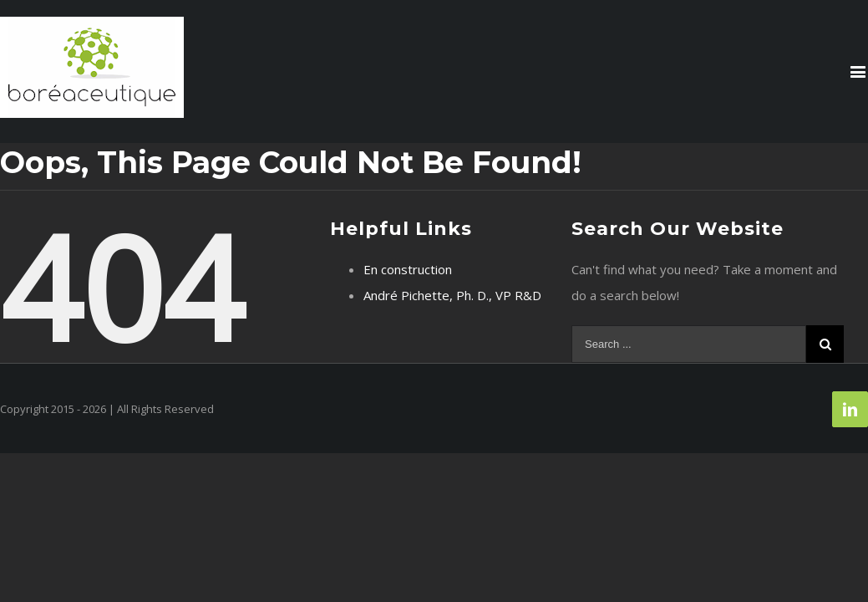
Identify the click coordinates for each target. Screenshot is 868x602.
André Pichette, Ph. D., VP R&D (452, 295)
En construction (408, 269)
